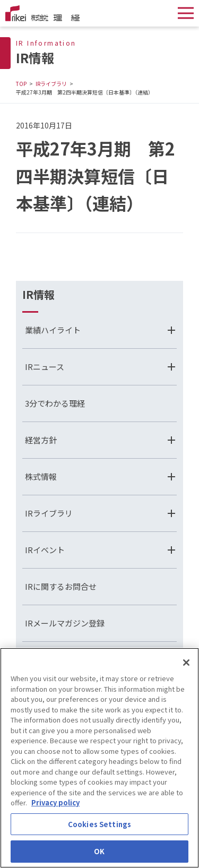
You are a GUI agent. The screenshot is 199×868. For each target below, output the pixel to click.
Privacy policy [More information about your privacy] (55, 803)
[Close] (186, 663)
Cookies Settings (99, 825)
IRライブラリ (51, 84)
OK (99, 852)
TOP (21, 84)
